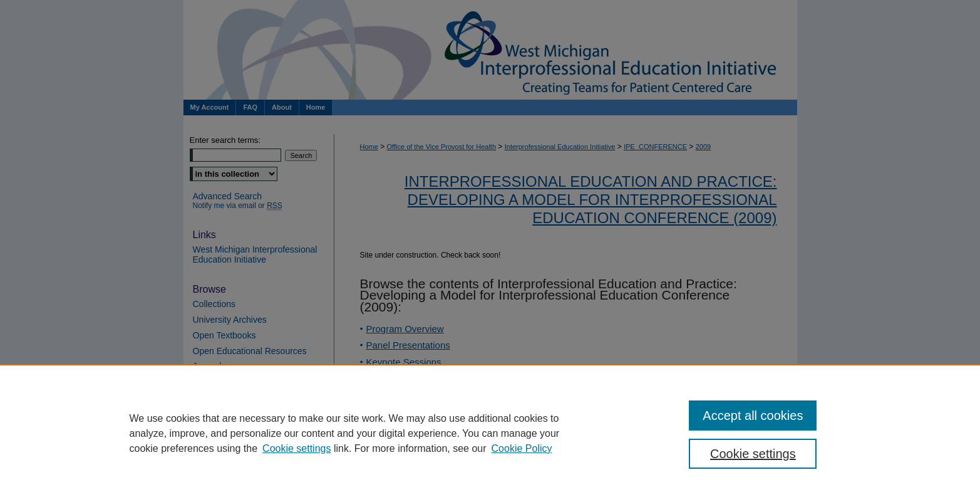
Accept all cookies (753, 416)
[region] (490, 433)
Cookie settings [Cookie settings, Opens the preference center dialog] (753, 454)
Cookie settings (297, 448)
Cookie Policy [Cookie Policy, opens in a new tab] (522, 448)
